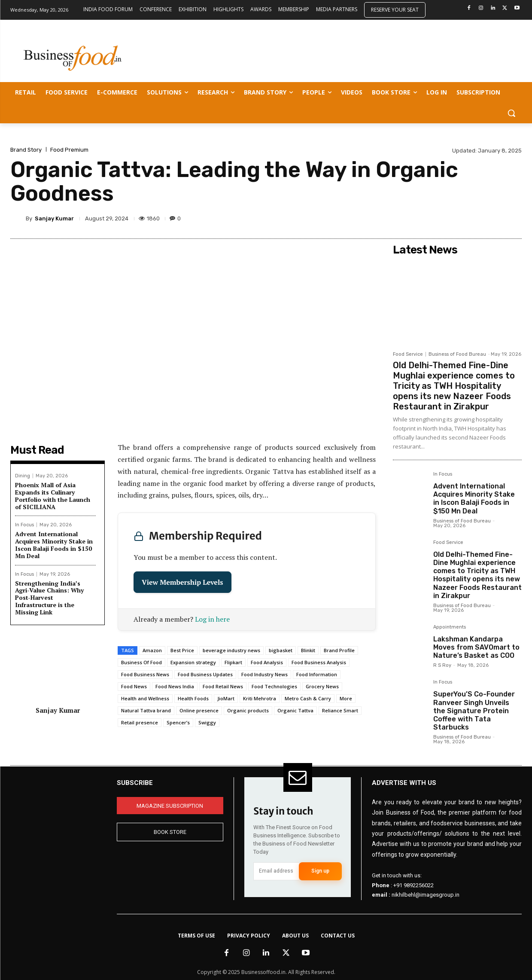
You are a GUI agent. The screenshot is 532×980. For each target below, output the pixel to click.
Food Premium (69, 150)
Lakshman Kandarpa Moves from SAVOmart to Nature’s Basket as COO (476, 647)
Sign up (320, 871)
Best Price (182, 650)
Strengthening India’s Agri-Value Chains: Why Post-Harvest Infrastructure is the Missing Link (49, 598)
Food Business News (145, 674)
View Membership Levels (182, 582)
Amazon (152, 650)
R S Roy (442, 665)
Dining (23, 476)
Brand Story (26, 150)
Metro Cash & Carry (308, 698)
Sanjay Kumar (54, 218)
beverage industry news (231, 650)
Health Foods (193, 698)
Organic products (248, 710)
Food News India (175, 686)
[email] (276, 871)
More (346, 698)
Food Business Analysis (319, 662)
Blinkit (308, 650)
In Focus (24, 525)
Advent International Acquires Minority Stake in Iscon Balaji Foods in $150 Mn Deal (54, 545)
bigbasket (281, 650)
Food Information (317, 674)
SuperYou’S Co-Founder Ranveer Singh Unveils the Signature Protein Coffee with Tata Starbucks (474, 711)
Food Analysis (267, 662)
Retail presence (140, 722)
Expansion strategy (193, 662)
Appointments (450, 627)
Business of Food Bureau (457, 354)
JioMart (226, 698)
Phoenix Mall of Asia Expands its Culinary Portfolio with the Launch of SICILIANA (53, 496)
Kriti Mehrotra (260, 698)
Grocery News (322, 686)
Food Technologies (274, 686)
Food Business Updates (205, 674)
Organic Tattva (295, 710)
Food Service (408, 354)
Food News (134, 686)
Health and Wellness (145, 698)
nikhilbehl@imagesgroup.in (426, 895)
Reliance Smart (340, 710)
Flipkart (233, 662)
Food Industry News (264, 674)
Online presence (199, 710)
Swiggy (207, 722)
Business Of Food (141, 662)
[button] (511, 113)
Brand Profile (339, 650)
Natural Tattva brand (146, 710)
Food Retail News (223, 686)
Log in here (212, 619)
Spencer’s (178, 722)
